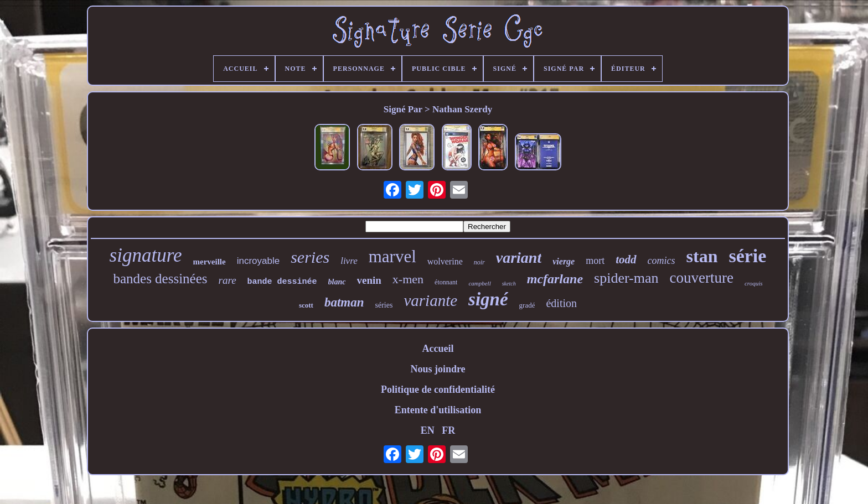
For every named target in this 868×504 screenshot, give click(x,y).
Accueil (438, 349)
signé (488, 299)
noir (479, 262)
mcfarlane (555, 279)
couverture (702, 278)
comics (662, 261)
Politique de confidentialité (438, 389)
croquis (754, 283)
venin (369, 280)
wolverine (445, 261)
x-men (408, 279)
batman (344, 302)
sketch (509, 284)
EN (428, 430)
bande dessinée (282, 282)
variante (430, 300)
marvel (392, 256)
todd (626, 259)
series (310, 257)
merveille (210, 262)
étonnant (446, 282)
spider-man (626, 278)
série (747, 256)
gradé (527, 305)
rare (228, 280)
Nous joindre (438, 369)
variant (519, 258)
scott (306, 305)
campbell (479, 283)
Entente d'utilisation (438, 410)
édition (561, 303)
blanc (337, 282)
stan (702, 256)
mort (595, 261)
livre (349, 261)
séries (384, 305)
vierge (564, 261)
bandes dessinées (160, 279)
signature (146, 255)
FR (448, 430)
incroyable (259, 261)
